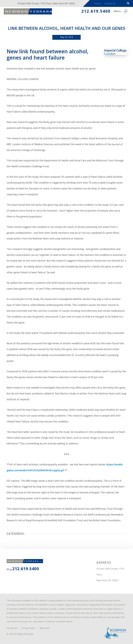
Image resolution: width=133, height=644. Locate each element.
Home (96, 4)
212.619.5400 (95, 12)
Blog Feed (45, 628)
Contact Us (110, 4)
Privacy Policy (29, 628)
